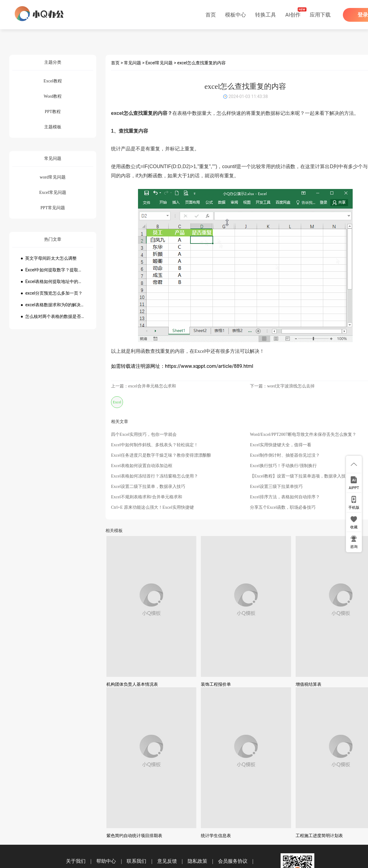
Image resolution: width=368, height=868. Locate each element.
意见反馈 (167, 861)
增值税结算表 (309, 684)
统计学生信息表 (216, 836)
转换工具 (266, 15)
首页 (211, 15)
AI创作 (293, 15)
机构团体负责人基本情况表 (132, 684)
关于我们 (76, 861)
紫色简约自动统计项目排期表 (134, 836)
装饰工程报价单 (216, 684)
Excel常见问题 (159, 63)
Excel (117, 402)
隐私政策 (197, 861)
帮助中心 (106, 861)
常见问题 (132, 63)
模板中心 (236, 15)
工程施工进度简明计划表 (319, 836)
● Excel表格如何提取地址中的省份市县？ (53, 281)
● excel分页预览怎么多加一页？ (52, 293)
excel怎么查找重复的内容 (201, 63)
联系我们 (136, 861)
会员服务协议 (233, 861)
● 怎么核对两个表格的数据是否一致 (53, 316)
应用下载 (320, 15)
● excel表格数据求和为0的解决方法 (53, 305)
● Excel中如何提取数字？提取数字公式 (53, 270)
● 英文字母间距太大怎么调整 (49, 258)
